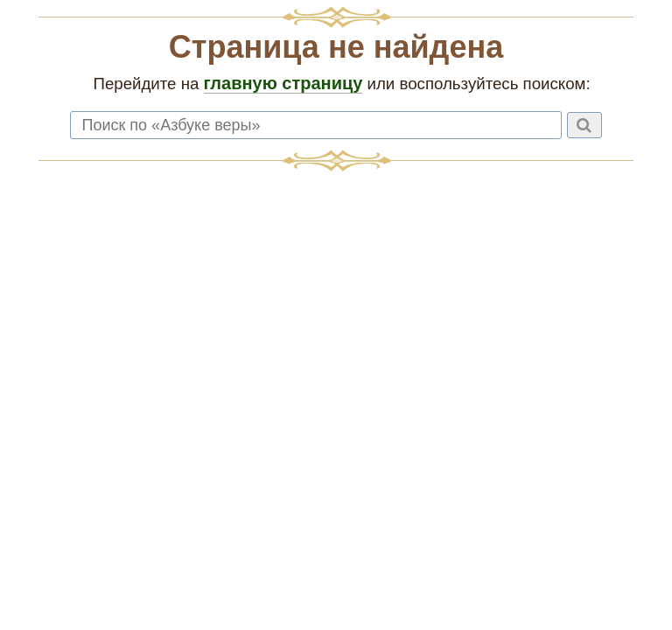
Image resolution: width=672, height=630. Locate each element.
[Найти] (584, 125)
